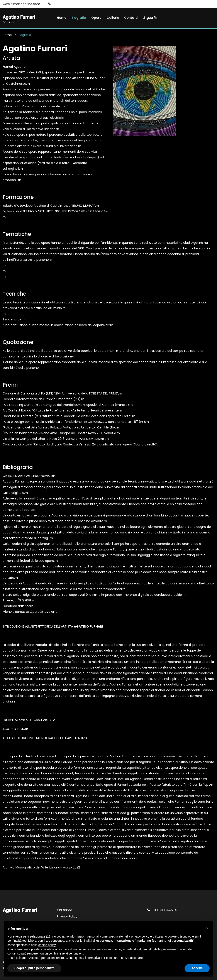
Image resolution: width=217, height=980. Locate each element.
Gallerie (113, 18)
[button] (207, 928)
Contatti (131, 18)
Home (62, 18)
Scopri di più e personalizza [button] (34, 968)
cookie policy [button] (47, 945)
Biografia (79, 18)
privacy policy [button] (140, 936)
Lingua (150, 18)
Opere (96, 18)
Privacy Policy (67, 917)
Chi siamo (64, 911)
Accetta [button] (197, 968)
